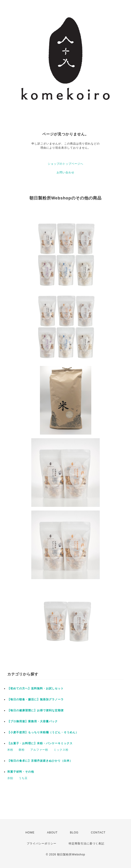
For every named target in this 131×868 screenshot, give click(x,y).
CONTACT (98, 833)
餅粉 (22, 750)
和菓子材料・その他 (21, 772)
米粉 (10, 750)
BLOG (74, 833)
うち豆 (23, 778)
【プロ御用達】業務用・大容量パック (33, 721)
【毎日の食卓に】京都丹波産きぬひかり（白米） (40, 761)
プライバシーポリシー (42, 844)
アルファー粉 (39, 750)
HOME (30, 833)
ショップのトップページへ (65, 164)
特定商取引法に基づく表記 (86, 844)
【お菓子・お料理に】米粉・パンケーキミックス (40, 743)
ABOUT (52, 833)
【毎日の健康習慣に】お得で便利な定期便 (35, 710)
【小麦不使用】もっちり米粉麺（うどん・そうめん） (43, 732)
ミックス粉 (61, 750)
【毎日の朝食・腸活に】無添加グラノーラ (35, 699)
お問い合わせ (65, 172)
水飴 (10, 778)
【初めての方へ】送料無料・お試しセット (35, 688)
